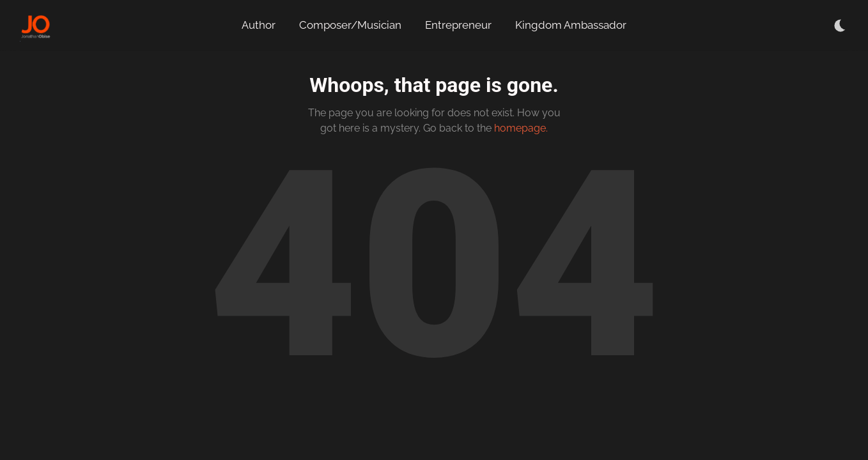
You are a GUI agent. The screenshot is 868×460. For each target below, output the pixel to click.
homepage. (521, 128)
